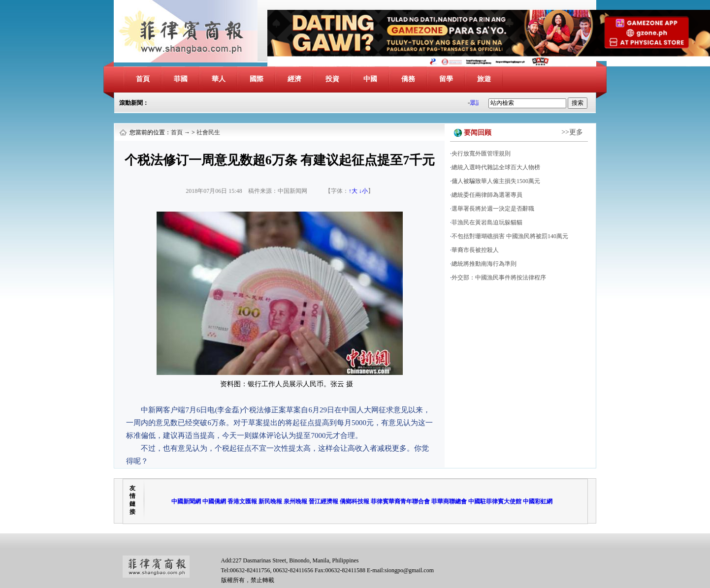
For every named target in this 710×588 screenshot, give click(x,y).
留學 (446, 79)
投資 (332, 79)
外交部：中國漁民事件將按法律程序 (499, 278)
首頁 (143, 79)
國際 (257, 79)
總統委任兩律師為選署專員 (487, 195)
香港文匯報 (242, 501)
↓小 (363, 191)
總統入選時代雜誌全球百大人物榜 (496, 167)
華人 (219, 79)
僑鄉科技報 (355, 501)
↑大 (353, 191)
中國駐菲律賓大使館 (495, 501)
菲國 (181, 79)
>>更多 (572, 132)
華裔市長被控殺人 (475, 250)
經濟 (294, 79)
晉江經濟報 (323, 501)
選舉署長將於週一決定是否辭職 (493, 209)
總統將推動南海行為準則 (484, 264)
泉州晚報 (295, 501)
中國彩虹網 (538, 501)
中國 (370, 79)
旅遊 (484, 79)
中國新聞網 (186, 501)
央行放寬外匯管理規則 (481, 154)
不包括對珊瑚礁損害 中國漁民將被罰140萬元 (510, 236)
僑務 (408, 79)
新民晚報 (270, 501)
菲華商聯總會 (449, 501)
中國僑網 (214, 501)
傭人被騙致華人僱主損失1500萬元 (496, 181)
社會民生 (208, 132)
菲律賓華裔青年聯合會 (400, 501)
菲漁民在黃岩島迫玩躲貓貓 (487, 222)
